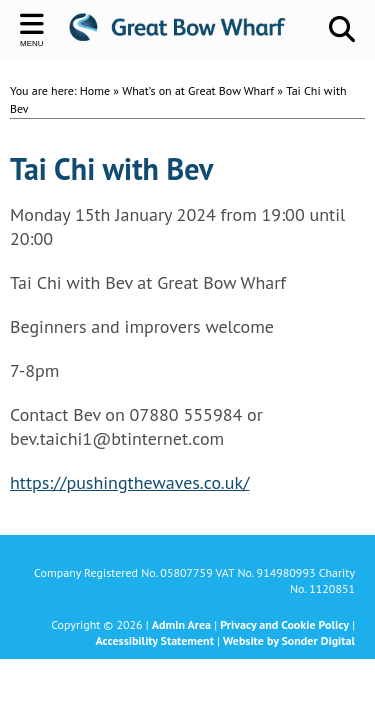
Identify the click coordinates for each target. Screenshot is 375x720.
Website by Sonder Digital (289, 640)
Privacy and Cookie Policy (284, 624)
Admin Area (181, 624)
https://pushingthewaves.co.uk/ (129, 482)
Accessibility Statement (154, 640)
